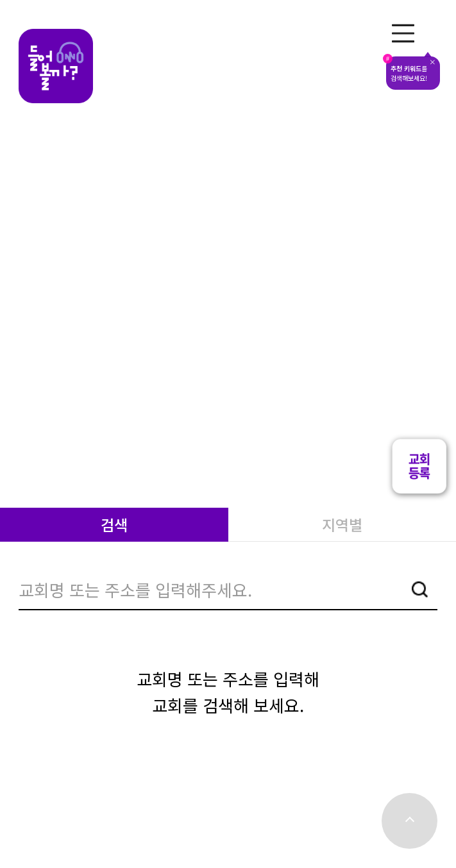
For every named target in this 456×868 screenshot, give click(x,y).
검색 (114, 524)
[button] (419, 491)
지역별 (342, 524)
